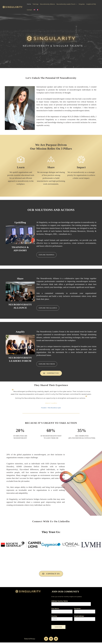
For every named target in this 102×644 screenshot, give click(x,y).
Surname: (78, 610)
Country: (55, 617)
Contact (29, 10)
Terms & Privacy (30, 640)
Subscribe (58, 628)
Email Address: (79, 617)
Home (29, 4)
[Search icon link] (100, 7)
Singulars (82, 4)
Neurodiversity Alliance (47, 4)
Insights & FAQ (91, 4)
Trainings (35, 4)
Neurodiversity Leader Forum (66, 4)
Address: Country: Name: (60, 602)
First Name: (56, 610)
